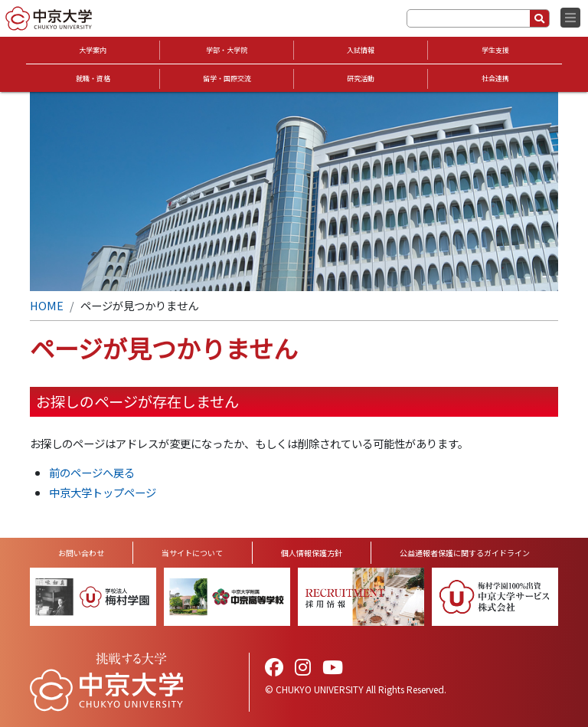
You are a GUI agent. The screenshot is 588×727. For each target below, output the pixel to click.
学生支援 (495, 50)
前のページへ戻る (92, 472)
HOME (47, 305)
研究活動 (361, 79)
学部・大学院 (227, 50)
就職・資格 (93, 79)
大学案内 (93, 50)
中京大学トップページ (103, 492)
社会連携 (495, 79)
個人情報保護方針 (312, 553)
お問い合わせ (81, 553)
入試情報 (361, 50)
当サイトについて (192, 553)
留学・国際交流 (227, 79)
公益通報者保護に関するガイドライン (465, 553)
